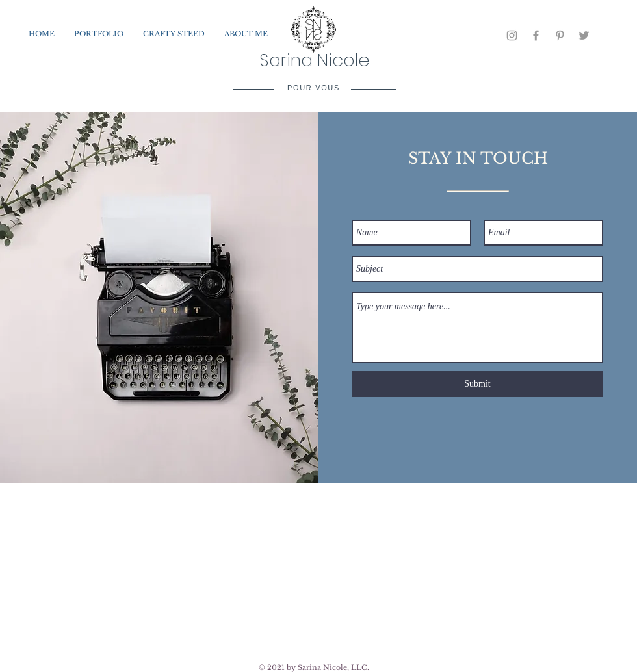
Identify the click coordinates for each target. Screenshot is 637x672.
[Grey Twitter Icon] (584, 35)
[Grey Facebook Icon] (536, 35)
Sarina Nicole (315, 60)
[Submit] (477, 384)
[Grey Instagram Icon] (512, 35)
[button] (99, 34)
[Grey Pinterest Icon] (560, 35)
